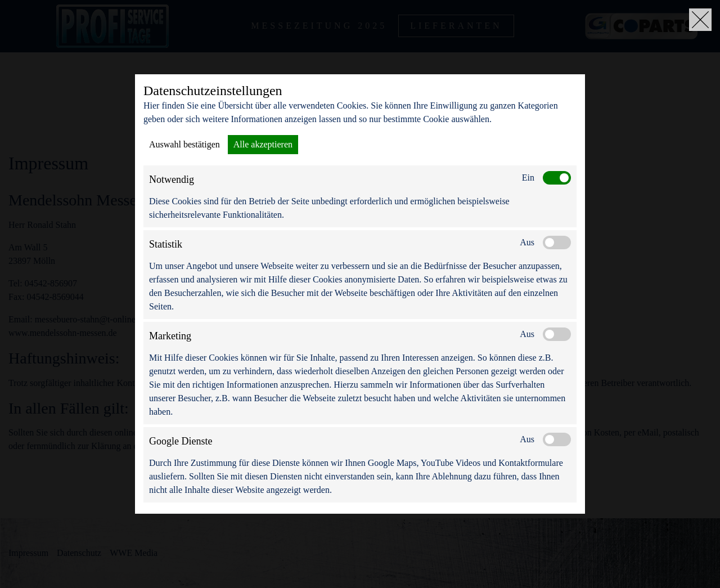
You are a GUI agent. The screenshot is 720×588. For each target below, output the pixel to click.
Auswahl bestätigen (184, 144)
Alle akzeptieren (263, 144)
